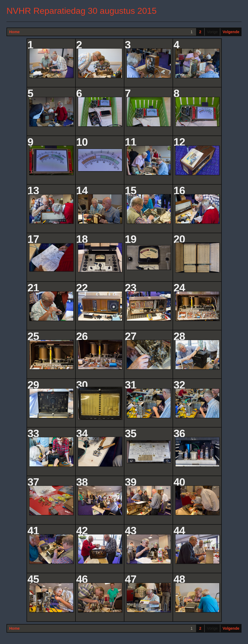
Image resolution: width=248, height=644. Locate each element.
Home (14, 32)
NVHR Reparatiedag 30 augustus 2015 (82, 11)
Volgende (231, 32)
